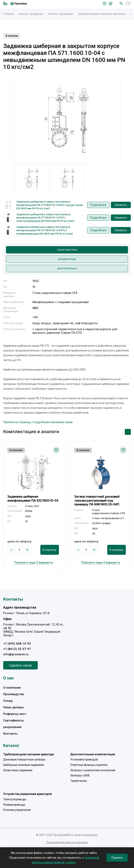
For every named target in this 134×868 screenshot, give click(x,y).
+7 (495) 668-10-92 (17, 644)
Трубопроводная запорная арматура (102, 14)
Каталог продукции (31, 14)
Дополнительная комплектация (93, 754)
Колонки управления (17, 810)
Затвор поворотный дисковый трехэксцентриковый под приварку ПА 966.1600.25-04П (97, 500)
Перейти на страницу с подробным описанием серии (38, 422)
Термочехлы (79, 781)
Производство (14, 694)
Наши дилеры (13, 707)
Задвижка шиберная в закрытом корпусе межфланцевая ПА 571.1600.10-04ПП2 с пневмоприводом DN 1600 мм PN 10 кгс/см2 (45, 230)
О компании (12, 688)
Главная (8, 14)
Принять (117, 858)
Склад (8, 701)
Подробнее (98, 205)
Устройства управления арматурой (27, 794)
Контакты (10, 734)
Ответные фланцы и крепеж (89, 765)
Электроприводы (15, 799)
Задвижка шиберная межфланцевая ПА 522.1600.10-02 (33, 499)
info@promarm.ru (16, 654)
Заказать (121, 205)
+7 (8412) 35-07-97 (17, 649)
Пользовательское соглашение (67, 842)
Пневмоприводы (14, 805)
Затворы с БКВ (80, 775)
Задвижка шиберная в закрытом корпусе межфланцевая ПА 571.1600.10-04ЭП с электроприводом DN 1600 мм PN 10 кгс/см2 (45, 218)
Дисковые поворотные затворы (24, 759)
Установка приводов (84, 759)
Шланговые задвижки (18, 770)
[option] (67, 119)
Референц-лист (15, 714)
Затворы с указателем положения (93, 770)
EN (128, 3)
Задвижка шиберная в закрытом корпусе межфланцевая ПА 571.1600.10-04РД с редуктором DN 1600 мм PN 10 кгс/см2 (50, 205)
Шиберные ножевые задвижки (24, 765)
